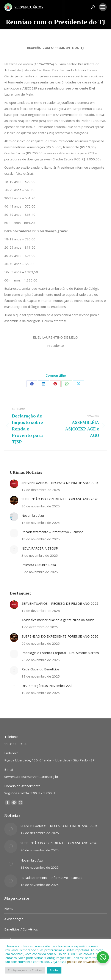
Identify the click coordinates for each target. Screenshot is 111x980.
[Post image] (14, 484)
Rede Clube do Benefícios (41, 669)
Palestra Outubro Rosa (39, 565)
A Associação (14, 919)
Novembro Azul (33, 515)
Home (9, 908)
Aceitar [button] (54, 970)
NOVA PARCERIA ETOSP (40, 548)
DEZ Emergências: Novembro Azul (47, 686)
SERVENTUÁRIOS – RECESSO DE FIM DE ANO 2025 (60, 483)
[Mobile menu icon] (103, 7)
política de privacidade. (84, 962)
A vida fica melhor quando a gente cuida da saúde (58, 620)
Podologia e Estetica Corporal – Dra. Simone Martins (60, 653)
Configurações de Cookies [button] (25, 970)
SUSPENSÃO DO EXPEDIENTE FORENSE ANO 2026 (60, 499)
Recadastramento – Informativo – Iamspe (53, 532)
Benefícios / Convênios (21, 929)
